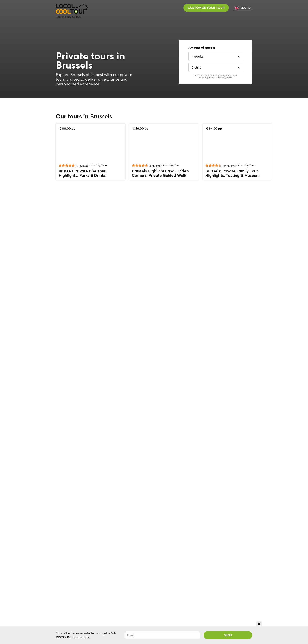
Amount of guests (202, 48)
